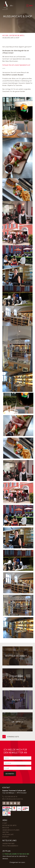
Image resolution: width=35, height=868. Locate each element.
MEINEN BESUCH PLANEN (11, 830)
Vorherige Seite (11, 737)
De (11, 6)
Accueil (5, 35)
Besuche (6, 828)
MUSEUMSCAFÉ (8, 835)
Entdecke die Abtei (17, 35)
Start (5, 823)
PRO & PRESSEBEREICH (10, 846)
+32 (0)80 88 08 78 (10, 797)
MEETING (6, 832)
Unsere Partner (8, 844)
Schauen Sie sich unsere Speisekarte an (16, 65)
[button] (27, 6)
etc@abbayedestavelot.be (13, 799)
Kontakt (6, 837)
